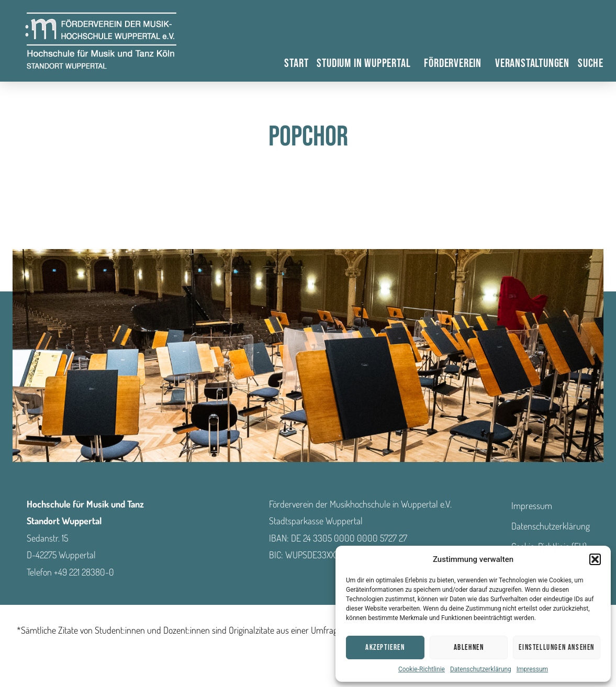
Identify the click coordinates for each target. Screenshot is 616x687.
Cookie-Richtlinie (422, 669)
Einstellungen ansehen (557, 647)
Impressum (532, 669)
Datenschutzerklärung (481, 669)
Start (296, 64)
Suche (591, 64)
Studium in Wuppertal (366, 64)
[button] (595, 559)
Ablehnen (469, 647)
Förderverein (455, 64)
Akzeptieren (385, 647)
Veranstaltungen (532, 64)
